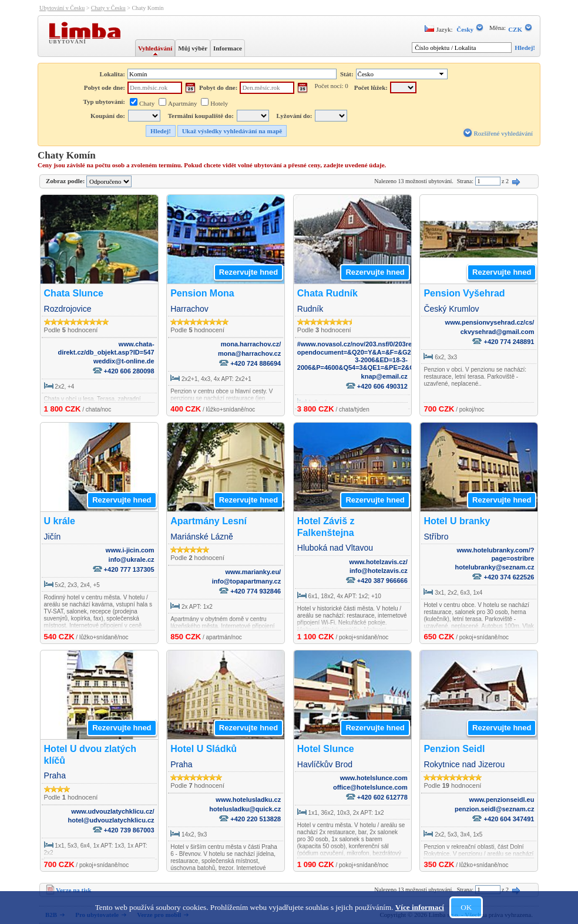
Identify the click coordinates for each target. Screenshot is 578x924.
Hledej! (525, 48)
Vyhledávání (155, 48)
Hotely (219, 103)
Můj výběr (193, 48)
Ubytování (69, 41)
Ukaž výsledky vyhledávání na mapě (232, 131)
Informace (228, 48)
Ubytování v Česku (62, 8)
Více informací (420, 907)
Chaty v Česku (108, 8)
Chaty (147, 103)
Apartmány (182, 103)
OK (466, 907)
